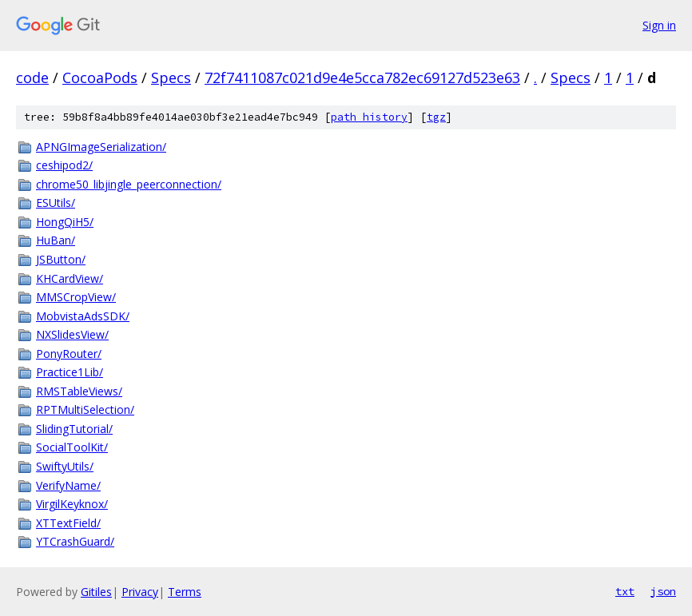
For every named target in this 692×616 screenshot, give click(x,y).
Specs (171, 77)
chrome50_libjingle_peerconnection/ (129, 184)
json (663, 591)
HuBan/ (56, 240)
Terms (185, 592)
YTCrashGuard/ (75, 541)
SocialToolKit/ (72, 447)
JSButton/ (61, 259)
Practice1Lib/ (70, 372)
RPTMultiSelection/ (85, 409)
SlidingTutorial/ (74, 429)
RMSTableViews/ (79, 391)
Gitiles (96, 592)
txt (625, 591)
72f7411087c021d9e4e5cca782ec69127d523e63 (362, 77)
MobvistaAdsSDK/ (83, 316)
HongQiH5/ (65, 222)
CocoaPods (100, 77)
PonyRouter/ (69, 354)
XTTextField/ (68, 523)
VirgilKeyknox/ (72, 504)
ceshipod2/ (64, 165)
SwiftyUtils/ (65, 466)
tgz (436, 117)
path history (369, 117)
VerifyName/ (68, 485)
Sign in (659, 25)
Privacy (140, 592)
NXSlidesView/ (72, 334)
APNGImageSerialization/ (101, 147)
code (32, 77)
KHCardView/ (70, 278)
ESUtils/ (56, 203)
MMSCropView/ (76, 297)
